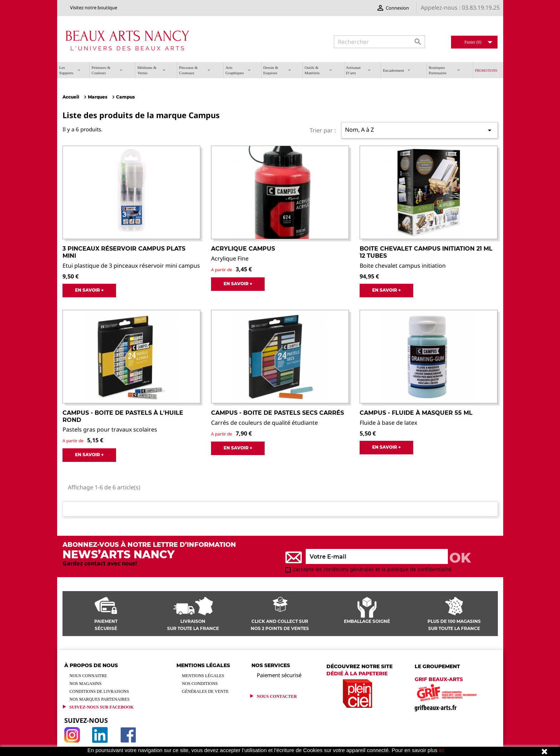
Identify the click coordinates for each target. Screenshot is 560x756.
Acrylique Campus (243, 249)
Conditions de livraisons (99, 691)
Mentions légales (203, 676)
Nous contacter (277, 696)
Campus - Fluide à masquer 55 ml (416, 413)
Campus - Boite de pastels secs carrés (277, 413)
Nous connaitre (88, 676)
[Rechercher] (379, 42)
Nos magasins (86, 684)
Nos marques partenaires (100, 699)
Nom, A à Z (419, 130)
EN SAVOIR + (89, 290)
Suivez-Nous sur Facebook (102, 707)
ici (441, 750)
